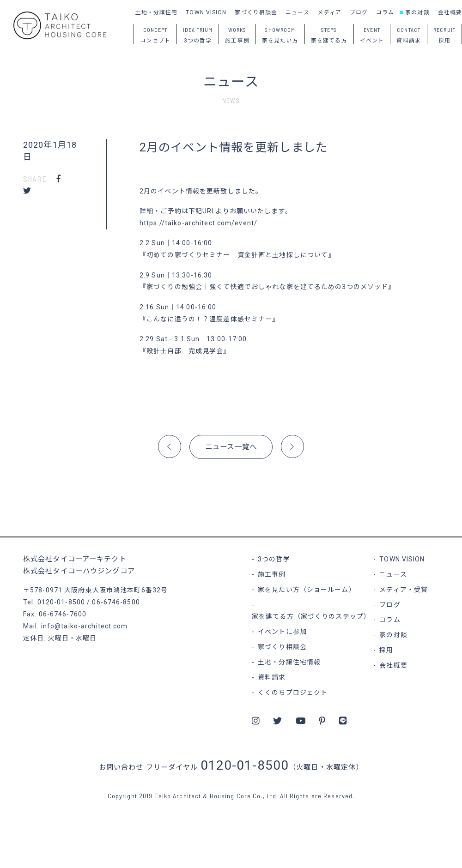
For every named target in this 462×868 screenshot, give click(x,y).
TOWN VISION (206, 12)
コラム (385, 12)
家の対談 (417, 12)
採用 (386, 650)
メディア (329, 12)
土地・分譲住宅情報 (289, 662)
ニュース (297, 12)
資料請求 (272, 677)
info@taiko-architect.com (85, 626)
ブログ (359, 12)
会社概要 (450, 12)
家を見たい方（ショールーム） (307, 590)
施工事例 (272, 574)
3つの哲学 (274, 559)
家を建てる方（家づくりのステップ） (311, 616)
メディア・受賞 (404, 590)
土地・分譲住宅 (157, 12)
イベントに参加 (282, 632)
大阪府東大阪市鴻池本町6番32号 (116, 590)
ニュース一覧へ (231, 447)
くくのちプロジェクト (293, 693)
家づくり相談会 (256, 12)
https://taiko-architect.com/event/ (198, 223)
